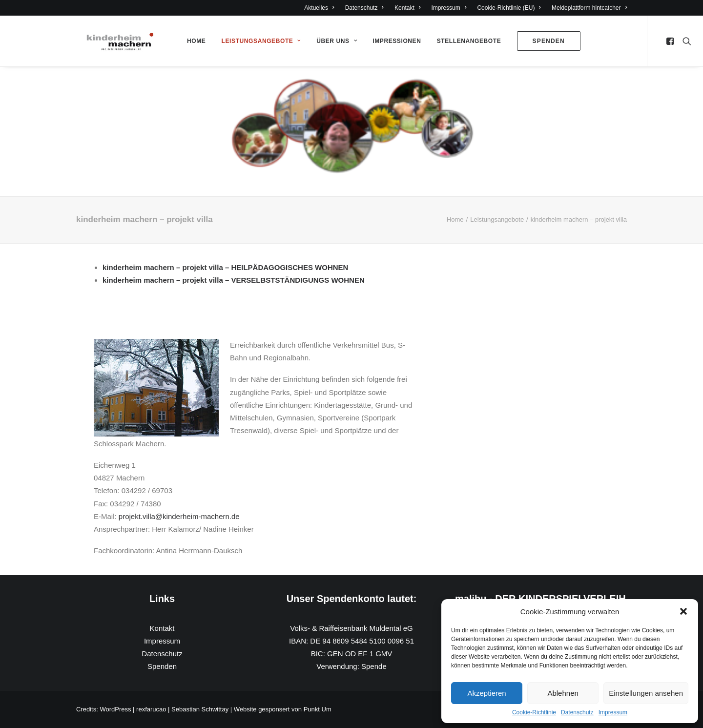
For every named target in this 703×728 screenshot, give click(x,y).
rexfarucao (151, 709)
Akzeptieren (486, 693)
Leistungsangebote (261, 41)
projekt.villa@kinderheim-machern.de (179, 516)
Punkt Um (318, 709)
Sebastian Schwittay (200, 709)
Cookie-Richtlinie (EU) (509, 8)
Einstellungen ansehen (646, 693)
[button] (683, 611)
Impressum (613, 712)
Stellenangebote (469, 41)
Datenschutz (577, 712)
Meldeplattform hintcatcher (589, 8)
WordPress (115, 709)
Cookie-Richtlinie (534, 712)
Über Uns (337, 41)
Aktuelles (319, 8)
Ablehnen (563, 693)
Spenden (162, 666)
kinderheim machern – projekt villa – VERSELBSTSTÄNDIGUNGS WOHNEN (234, 280)
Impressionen (397, 41)
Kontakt (407, 8)
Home (196, 41)
